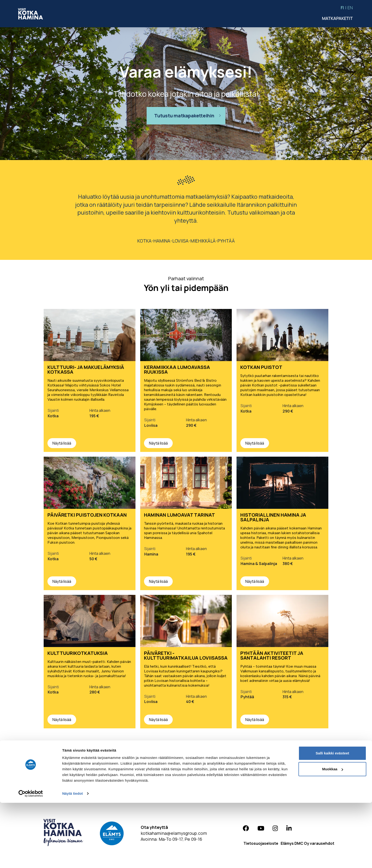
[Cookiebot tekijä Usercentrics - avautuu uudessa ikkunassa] (31, 859)
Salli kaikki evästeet (332, 818)
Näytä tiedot (72, 859)
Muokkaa (333, 834)
